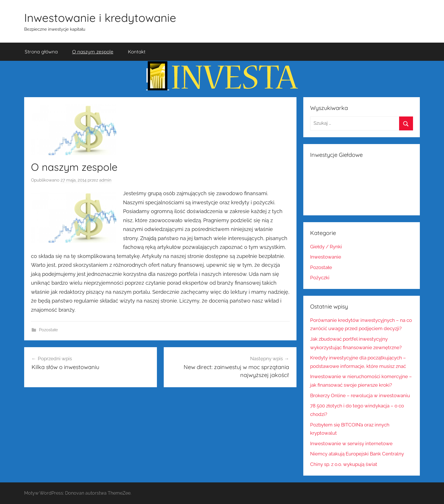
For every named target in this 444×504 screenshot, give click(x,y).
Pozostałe (48, 330)
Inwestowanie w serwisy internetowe (351, 443)
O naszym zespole (93, 52)
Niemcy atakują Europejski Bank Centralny (357, 454)
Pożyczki (320, 278)
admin (105, 180)
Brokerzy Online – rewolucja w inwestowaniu (360, 395)
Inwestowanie (326, 257)
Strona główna (41, 52)
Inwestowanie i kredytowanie (100, 18)
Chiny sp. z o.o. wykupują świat (344, 464)
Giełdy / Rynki (326, 247)
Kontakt (137, 52)
